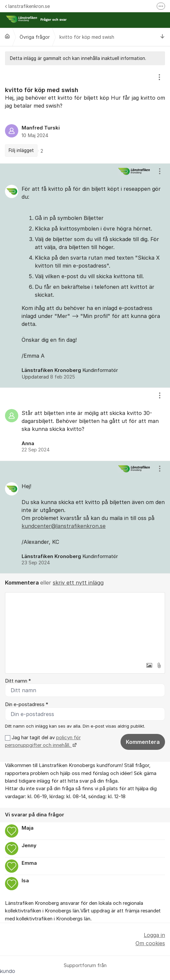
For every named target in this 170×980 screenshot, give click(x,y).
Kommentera (143, 742)
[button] (149, 665)
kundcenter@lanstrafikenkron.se (64, 526)
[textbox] (85, 626)
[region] (85, 114)
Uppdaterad (48, 377)
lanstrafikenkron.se (27, 6)
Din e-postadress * (27, 704)
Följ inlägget (21, 150)
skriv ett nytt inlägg (78, 583)
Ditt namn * (18, 681)
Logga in (154, 935)
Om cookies (150, 943)
